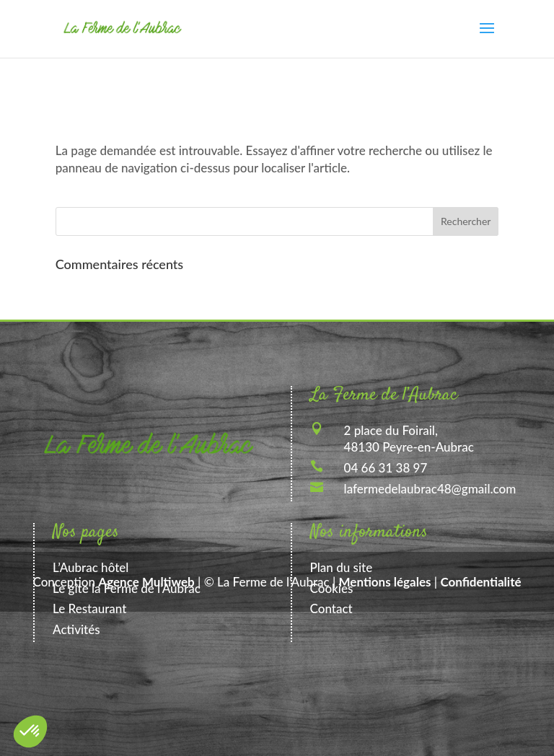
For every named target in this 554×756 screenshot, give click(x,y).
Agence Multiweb (146, 582)
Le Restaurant (89, 608)
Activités (76, 629)
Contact (331, 608)
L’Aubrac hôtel (91, 567)
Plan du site (342, 567)
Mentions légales (385, 582)
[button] (30, 731)
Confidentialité (480, 582)
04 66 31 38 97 (386, 468)
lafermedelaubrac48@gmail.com (430, 489)
